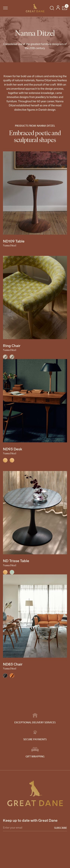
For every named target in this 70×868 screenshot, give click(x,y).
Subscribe (61, 828)
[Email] (35, 828)
